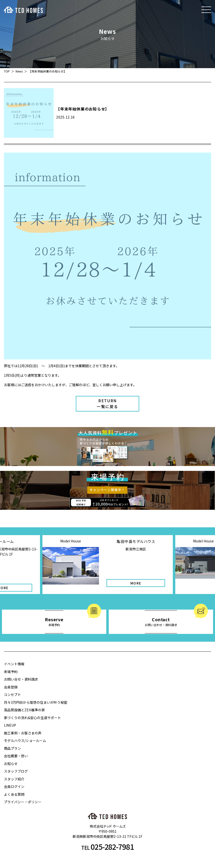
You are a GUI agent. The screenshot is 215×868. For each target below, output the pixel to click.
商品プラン (12, 748)
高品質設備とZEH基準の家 (24, 710)
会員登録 (11, 687)
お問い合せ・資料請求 (21, 679)
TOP (7, 71)
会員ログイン (14, 786)
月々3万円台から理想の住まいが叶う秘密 (36, 702)
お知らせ (11, 764)
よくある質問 (14, 794)
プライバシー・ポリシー (23, 802)
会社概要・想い (16, 756)
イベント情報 (14, 664)
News (19, 71)
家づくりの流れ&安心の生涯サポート (32, 718)
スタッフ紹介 (14, 779)
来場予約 (11, 672)
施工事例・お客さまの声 (23, 733)
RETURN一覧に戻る (107, 404)
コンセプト (12, 694)
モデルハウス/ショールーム (25, 740)
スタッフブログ (16, 771)
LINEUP (10, 725)
